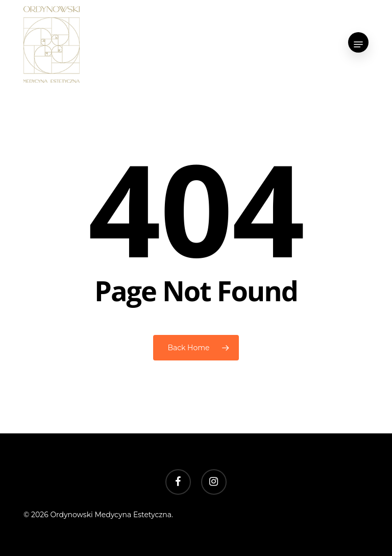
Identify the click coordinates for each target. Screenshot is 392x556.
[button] (358, 44)
